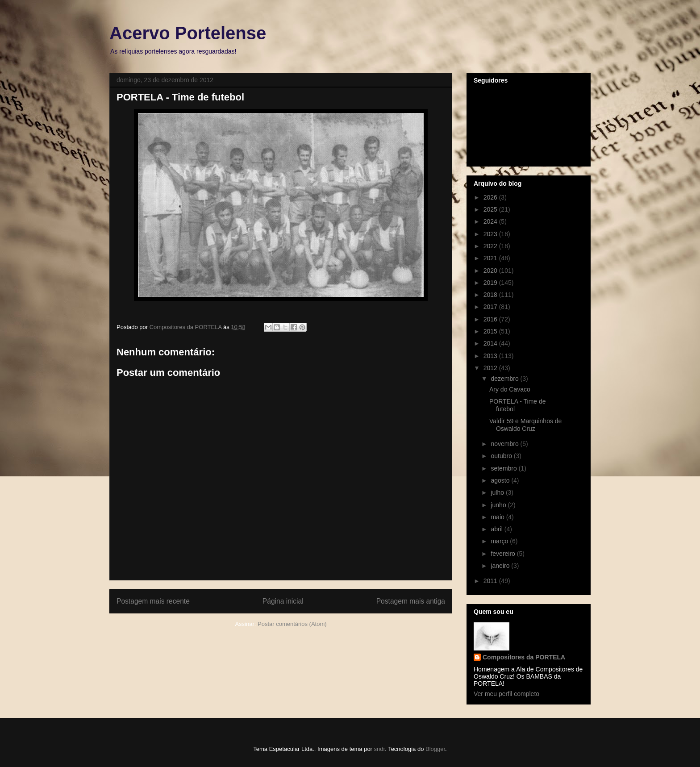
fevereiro (504, 554)
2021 (491, 258)
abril (497, 529)
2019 (491, 283)
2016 (491, 319)
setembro (504, 468)
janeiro (501, 566)
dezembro (505, 379)
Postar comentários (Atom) (292, 624)
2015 (491, 331)
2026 (491, 197)
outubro (502, 456)
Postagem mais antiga (411, 601)
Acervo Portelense (188, 33)
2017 (491, 307)
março (500, 541)
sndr (380, 749)
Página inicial (283, 601)
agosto (501, 480)
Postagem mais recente (153, 601)
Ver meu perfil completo (506, 694)
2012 (491, 368)
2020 (491, 271)
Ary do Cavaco (510, 389)
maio (498, 517)
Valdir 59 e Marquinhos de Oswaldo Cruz (525, 425)
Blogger (435, 749)
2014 (491, 343)
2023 (491, 234)
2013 (491, 356)
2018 (491, 295)
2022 (491, 246)
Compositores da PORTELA (524, 657)
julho (498, 492)
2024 (491, 221)
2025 (491, 209)
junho (499, 505)
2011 (491, 581)
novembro (505, 444)
